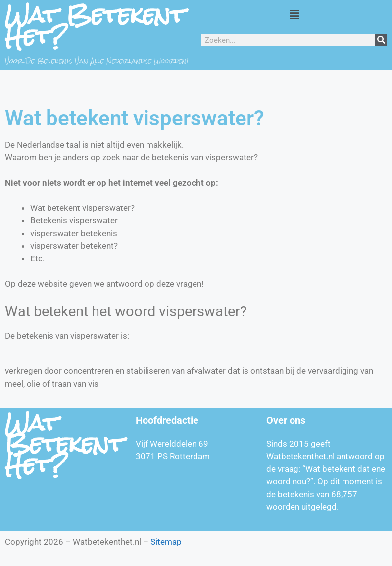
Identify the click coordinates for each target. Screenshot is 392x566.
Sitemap (166, 542)
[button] (294, 14)
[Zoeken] (381, 40)
